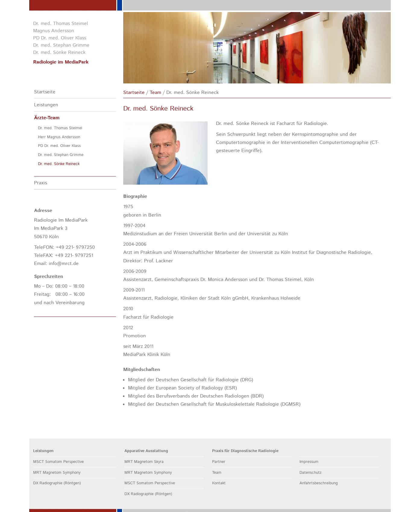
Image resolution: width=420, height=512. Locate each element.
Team (155, 93)
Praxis (41, 183)
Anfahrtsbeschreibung (319, 483)
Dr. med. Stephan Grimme (61, 155)
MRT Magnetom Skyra (144, 462)
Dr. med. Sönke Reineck (59, 164)
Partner (219, 462)
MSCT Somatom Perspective (58, 462)
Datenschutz (310, 473)
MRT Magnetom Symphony (57, 473)
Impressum (309, 462)
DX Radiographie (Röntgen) (57, 483)
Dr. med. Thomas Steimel (60, 128)
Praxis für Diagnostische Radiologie (245, 451)
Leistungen (46, 105)
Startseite (45, 92)
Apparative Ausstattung (146, 451)
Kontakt (219, 483)
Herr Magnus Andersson (59, 137)
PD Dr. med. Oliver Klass (59, 146)
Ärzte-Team (47, 118)
